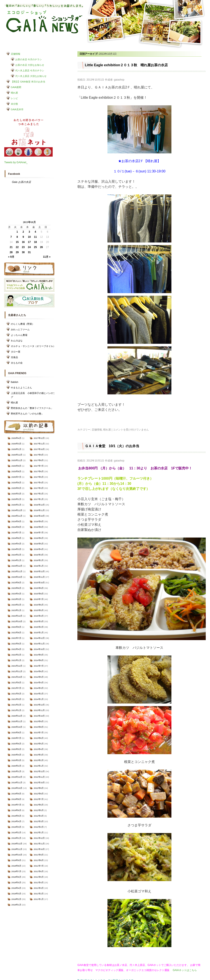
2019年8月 (16, 799)
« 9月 (11, 257)
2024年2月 (16, 555)
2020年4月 (16, 755)
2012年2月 (39, 827)
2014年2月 (39, 694)
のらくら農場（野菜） (23, 324)
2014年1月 (39, 699)
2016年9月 (39, 521)
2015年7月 (39, 599)
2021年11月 (17, 671)
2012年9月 (39, 788)
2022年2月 (16, 655)
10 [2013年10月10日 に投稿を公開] (29, 237)
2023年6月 (16, 588)
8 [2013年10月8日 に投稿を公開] (17, 237)
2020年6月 (16, 744)
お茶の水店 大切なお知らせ (30, 65)
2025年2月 (16, 499)
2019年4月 (16, 821)
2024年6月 (16, 538)
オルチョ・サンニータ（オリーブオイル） (33, 346)
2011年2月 (39, 894)
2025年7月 (16, 477)
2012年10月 (39, 782)
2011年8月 (39, 860)
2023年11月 (17, 571)
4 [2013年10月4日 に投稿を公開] (35, 232)
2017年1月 (39, 499)
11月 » (47, 257)
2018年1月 (16, 905)
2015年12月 (39, 571)
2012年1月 (39, 832)
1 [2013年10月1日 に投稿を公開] (17, 232)
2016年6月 (39, 538)
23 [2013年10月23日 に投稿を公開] (23, 247)
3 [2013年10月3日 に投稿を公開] (29, 232)
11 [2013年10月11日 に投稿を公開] (35, 237)
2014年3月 (39, 688)
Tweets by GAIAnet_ (16, 162)
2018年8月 (16, 866)
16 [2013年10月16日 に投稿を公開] (23, 242)
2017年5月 (39, 477)
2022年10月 (17, 621)
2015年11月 (39, 577)
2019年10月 (17, 788)
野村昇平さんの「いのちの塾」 (27, 414)
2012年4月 (39, 816)
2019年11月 (17, 782)
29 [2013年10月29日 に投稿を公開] (17, 252)
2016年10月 (39, 516)
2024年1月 (16, 560)
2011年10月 (39, 849)
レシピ (14, 98)
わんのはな (17, 341)
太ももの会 (17, 363)
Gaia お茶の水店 (21, 182)
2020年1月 (16, 771)
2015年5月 (39, 610)
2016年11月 (39, 510)
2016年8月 (39, 527)
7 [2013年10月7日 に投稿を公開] (11, 237)
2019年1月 (16, 838)
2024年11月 (17, 516)
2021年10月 (17, 677)
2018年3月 (16, 894)
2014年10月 (39, 649)
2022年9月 (16, 627)
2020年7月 (16, 738)
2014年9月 (39, 655)
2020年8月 (16, 732)
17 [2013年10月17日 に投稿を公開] (29, 242)
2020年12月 (17, 716)
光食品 (14, 357)
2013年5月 (39, 744)
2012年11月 (39, 777)
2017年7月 (39, 466)
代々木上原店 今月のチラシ (30, 71)
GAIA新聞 (16, 87)
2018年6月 (16, 877)
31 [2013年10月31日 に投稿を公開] (29, 252)
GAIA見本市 (17, 109)
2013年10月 (39, 716)
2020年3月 (16, 760)
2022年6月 (16, 644)
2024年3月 (16, 549)
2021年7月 (16, 688)
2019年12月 (17, 777)
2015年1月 (39, 633)
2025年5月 (16, 488)
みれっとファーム (20, 329)
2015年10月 (39, 583)
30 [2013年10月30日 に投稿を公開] (23, 252)
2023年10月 (17, 577)
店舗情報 (16, 54)
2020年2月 (16, 766)
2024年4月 (16, 544)
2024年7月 (16, 533)
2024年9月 (16, 521)
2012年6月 (39, 805)
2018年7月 (16, 871)
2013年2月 (39, 760)
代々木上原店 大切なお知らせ (31, 76)
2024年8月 (16, 527)
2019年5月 (16, 816)
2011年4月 (39, 882)
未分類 (14, 104)
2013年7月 (39, 732)
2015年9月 (39, 588)
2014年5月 (39, 677)
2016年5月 (39, 544)
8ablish (15, 382)
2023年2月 (16, 605)
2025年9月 (16, 466)
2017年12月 (39, 438)
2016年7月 (39, 533)
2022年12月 (17, 616)
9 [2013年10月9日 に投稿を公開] (23, 237)
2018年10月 (17, 855)
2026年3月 (16, 444)
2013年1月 (39, 766)
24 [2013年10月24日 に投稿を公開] (29, 247)
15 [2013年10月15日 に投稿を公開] (17, 242)
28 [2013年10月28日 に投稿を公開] (11, 252)
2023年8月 (16, 583)
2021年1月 (16, 710)
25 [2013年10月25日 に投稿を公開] (35, 247)
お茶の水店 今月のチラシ (29, 59)
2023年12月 (17, 566)
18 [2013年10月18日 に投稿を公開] (35, 242)
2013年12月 (39, 705)
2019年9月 (16, 794)
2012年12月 (39, 771)
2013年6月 (39, 738)
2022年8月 (16, 633)
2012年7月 (39, 799)
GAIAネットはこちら (185, 970)
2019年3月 (16, 827)
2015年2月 (39, 627)
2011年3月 (39, 888)
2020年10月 (17, 727)
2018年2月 (16, 899)
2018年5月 (16, 882)
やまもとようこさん (21, 388)
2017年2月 (39, 494)
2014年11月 (39, 644)
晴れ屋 (14, 93)
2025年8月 (16, 471)
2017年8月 (39, 460)
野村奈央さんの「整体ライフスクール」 (32, 408)
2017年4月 (39, 483)
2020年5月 (16, 749)
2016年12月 (39, 505)
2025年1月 (16, 505)
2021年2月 (16, 705)
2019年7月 (16, 805)
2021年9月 (16, 682)
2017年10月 (39, 449)
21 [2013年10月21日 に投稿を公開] (11, 247)
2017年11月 (39, 444)
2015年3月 (39, 621)
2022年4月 (16, 649)
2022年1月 (16, 660)
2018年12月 (17, 844)
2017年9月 (39, 455)
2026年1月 (16, 449)
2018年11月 (17, 849)
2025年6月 (16, 483)
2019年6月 (16, 810)
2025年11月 (17, 460)
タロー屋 (16, 352)
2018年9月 (16, 860)
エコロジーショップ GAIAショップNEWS (44, 22)
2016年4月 (39, 549)
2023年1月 (16, 610)
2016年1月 (39, 566)
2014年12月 (39, 638)
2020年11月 (17, 721)
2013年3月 (39, 755)
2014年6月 (39, 671)
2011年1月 (39, 899)
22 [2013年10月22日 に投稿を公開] (17, 247)
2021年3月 (16, 699)
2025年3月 (16, 494)
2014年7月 (39, 666)
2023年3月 (16, 599)
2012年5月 (39, 810)
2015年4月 (39, 616)
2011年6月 (39, 871)
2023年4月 (16, 594)
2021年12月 (17, 666)
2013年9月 (39, 721)
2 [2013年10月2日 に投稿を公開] (23, 232)
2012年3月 (39, 821)
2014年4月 (39, 682)
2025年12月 (17, 455)
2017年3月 (39, 488)
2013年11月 (39, 710)
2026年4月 (16, 438)
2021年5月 (16, 694)
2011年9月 (39, 855)
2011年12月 (39, 838)
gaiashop (119, 80)
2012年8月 (39, 794)
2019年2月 (16, 832)
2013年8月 (39, 727)
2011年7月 (39, 866)
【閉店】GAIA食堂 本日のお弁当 (28, 82)
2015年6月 (39, 605)
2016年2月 (39, 560)
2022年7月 (16, 638)
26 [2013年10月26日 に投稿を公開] (41, 247)
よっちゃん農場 (19, 335)
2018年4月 (16, 888)
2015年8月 (39, 594)
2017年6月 (39, 471)
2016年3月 (39, 555)
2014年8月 (39, 660)
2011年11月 (39, 844)
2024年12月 (17, 510)
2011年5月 (39, 877)
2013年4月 (39, 749)
